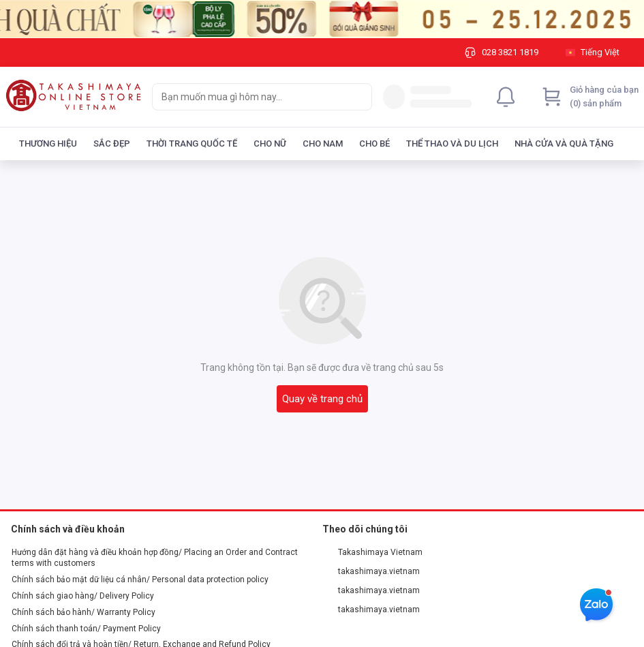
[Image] (322, 19)
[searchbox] (250, 97)
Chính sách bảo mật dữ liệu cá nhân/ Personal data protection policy (140, 580)
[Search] (358, 97)
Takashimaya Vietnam (373, 552)
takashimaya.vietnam (371, 571)
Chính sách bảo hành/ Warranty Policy (83, 612)
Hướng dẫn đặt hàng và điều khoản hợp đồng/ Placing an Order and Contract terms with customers (155, 558)
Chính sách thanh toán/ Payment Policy (86, 629)
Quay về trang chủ (322, 399)
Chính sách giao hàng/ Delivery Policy (83, 596)
